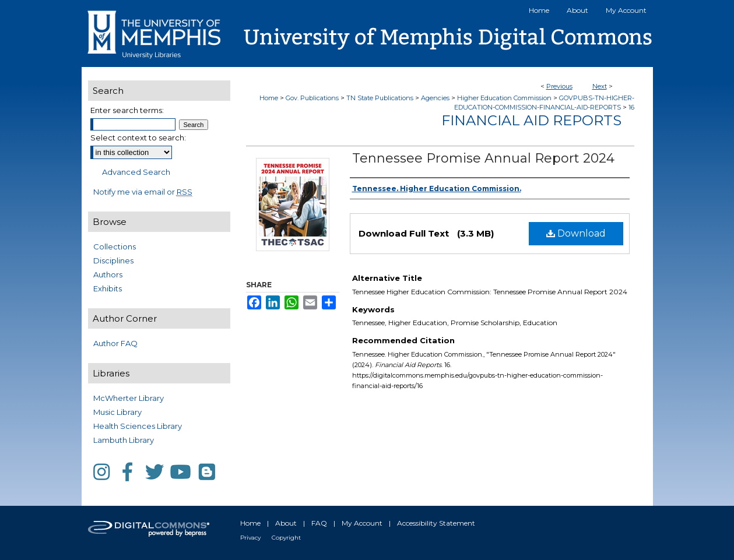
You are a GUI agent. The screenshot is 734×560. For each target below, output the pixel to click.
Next (600, 86)
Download (576, 233)
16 (631, 107)
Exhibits (108, 288)
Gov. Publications (312, 98)
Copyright (286, 538)
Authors (108, 274)
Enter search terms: (127, 110)
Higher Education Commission (504, 98)
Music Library (117, 412)
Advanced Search (136, 172)
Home (269, 98)
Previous (559, 86)
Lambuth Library (124, 440)
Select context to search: (138, 138)
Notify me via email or (143, 192)
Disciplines (113, 260)
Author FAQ (115, 343)
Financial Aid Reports (531, 120)
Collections (115, 246)
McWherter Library (129, 398)
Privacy (250, 538)
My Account (362, 523)
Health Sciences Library (138, 426)
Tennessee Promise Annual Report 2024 (483, 158)
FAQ (319, 523)
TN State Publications (380, 98)
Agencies (435, 98)
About (286, 523)
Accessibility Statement (436, 523)
